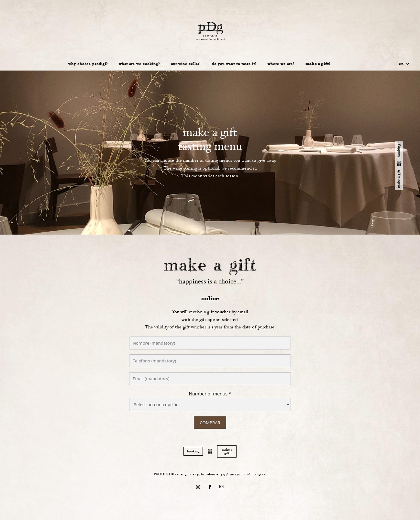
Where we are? (281, 64)
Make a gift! (318, 64)
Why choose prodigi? (88, 64)
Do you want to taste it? (234, 64)
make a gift (227, 451)
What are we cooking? (139, 64)
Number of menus (208, 394)
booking (193, 451)
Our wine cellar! (186, 64)
